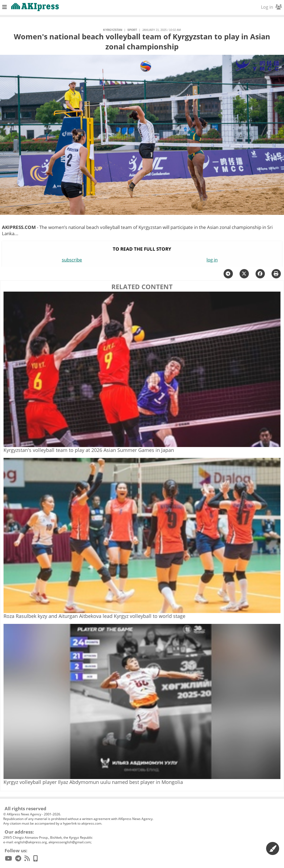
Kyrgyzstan (113, 30)
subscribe (72, 260)
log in (212, 260)
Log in (271, 7)
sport (132, 30)
